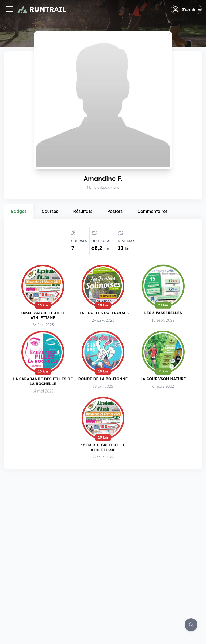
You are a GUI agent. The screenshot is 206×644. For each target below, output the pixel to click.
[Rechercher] (191, 625)
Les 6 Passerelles (163, 313)
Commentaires (153, 211)
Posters (115, 211)
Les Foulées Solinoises (103, 313)
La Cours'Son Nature (163, 380)
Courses (50, 211)
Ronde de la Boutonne (103, 380)
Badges (19, 211)
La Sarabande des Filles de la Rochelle (43, 382)
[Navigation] (9, 10)
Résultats (83, 211)
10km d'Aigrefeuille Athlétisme (43, 315)
